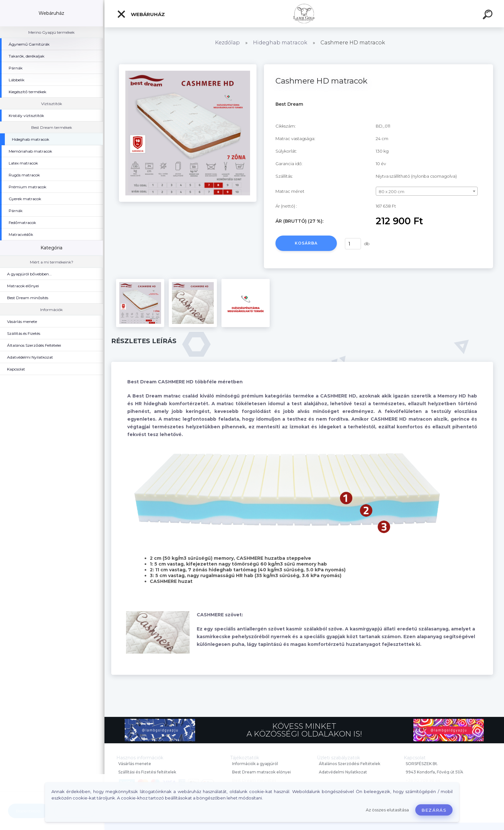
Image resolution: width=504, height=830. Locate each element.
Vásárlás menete (135, 764)
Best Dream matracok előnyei (261, 772)
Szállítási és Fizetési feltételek (147, 772)
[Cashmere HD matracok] (188, 67)
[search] (489, 15)
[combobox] (427, 191)
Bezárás (434, 810)
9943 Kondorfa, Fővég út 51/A (434, 772)
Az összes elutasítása (387, 810)
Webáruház (141, 14)
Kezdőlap (227, 43)
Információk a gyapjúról (255, 764)
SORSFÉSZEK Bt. (422, 764)
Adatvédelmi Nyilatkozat (343, 772)
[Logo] (304, 14)
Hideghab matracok (280, 43)
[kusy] (353, 244)
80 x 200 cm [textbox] (392, 192)
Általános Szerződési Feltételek (350, 764)
